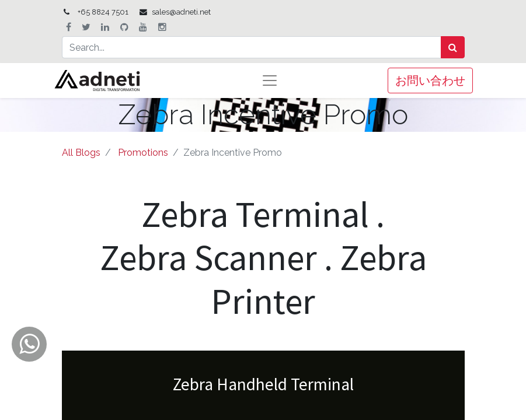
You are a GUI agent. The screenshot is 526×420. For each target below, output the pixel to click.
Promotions (143, 153)
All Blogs (81, 153)
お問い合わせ (430, 80)
